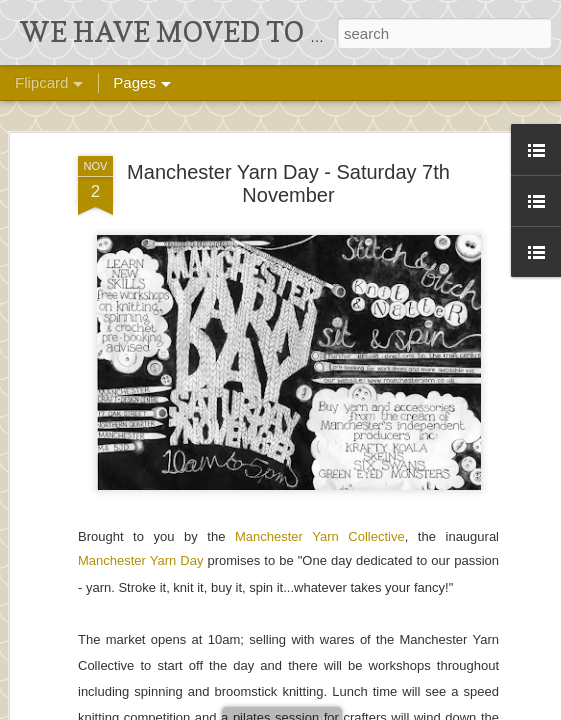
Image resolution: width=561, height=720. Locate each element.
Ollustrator (348, 707)
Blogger (458, 707)
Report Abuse (516, 707)
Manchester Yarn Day (140, 374)
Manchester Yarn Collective (320, 350)
